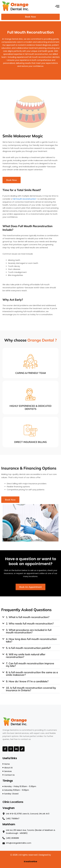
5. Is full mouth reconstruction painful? (28, 648)
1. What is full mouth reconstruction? (28, 617)
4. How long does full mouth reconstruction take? (31, 640)
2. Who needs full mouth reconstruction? (30, 623)
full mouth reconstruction (24, 199)
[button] (30, 617)
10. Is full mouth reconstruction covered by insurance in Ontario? (31, 689)
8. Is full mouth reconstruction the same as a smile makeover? (32, 674)
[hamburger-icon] (57, 6)
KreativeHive (30, 862)
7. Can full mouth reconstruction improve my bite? (30, 665)
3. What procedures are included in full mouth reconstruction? (29, 631)
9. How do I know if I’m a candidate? (27, 681)
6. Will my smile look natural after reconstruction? (26, 656)
